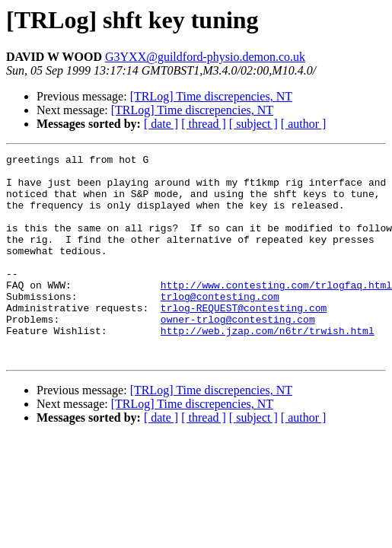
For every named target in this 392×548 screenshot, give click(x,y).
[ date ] (161, 124)
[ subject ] (253, 124)
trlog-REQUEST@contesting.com (244, 339)
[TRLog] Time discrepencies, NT (211, 96)
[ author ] (304, 124)
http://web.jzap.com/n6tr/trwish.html (268, 367)
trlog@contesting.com (220, 326)
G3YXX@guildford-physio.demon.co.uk (205, 57)
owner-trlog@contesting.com (238, 353)
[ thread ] (204, 124)
